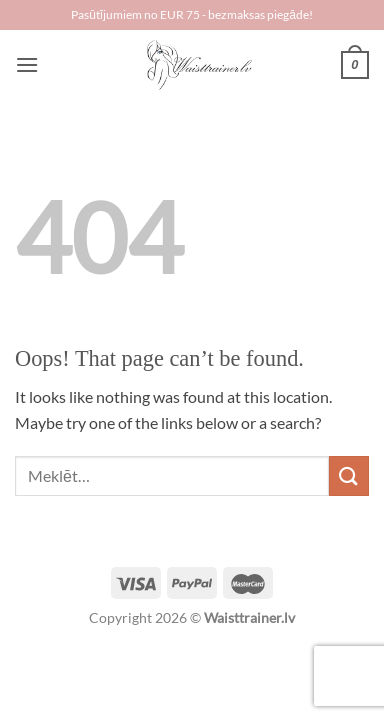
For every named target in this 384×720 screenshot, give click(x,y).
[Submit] (349, 475)
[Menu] (27, 64)
